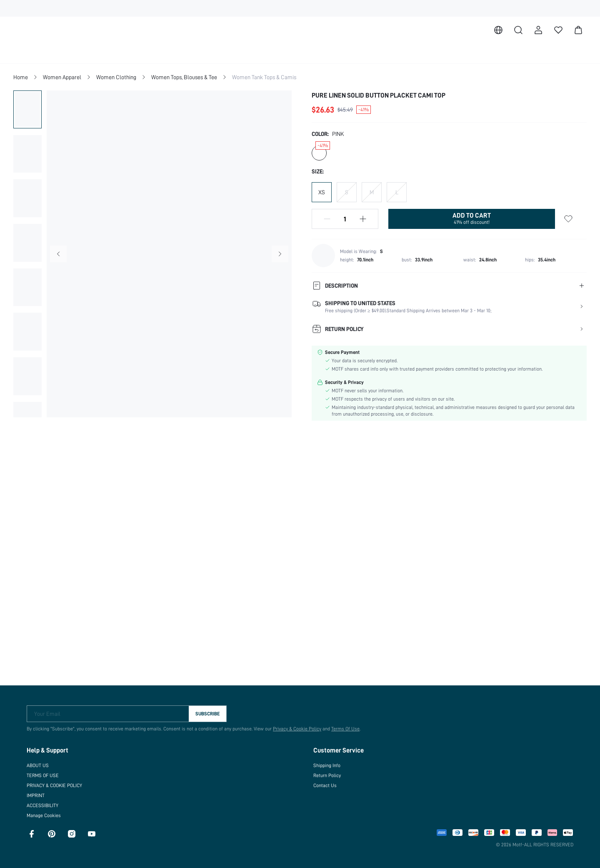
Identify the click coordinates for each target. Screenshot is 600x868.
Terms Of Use (341, 725)
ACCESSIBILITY (45, 802)
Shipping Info (327, 762)
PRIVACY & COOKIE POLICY (60, 782)
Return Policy (327, 772)
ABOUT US (39, 762)
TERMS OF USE (44, 772)
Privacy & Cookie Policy (293, 725)
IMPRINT (37, 792)
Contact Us (325, 782)
